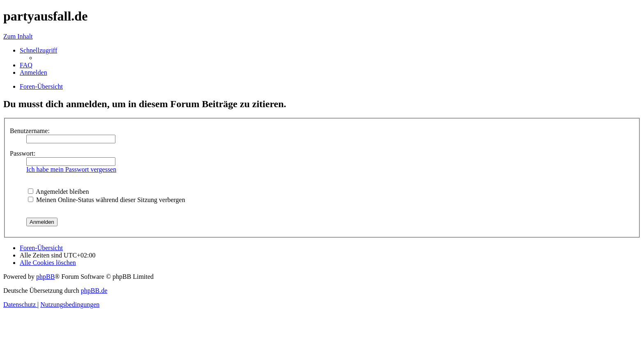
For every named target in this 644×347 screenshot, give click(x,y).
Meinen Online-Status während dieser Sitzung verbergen (107, 200)
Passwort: (23, 153)
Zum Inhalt (18, 36)
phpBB (45, 277)
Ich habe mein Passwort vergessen (71, 169)
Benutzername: (30, 131)
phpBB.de (94, 291)
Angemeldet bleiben (58, 192)
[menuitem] (26, 65)
